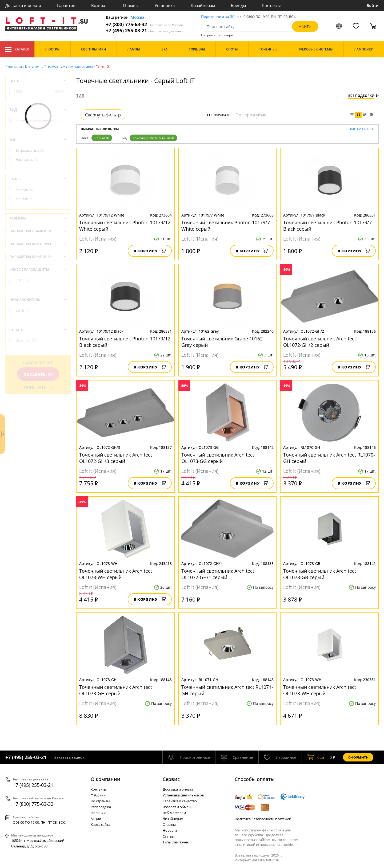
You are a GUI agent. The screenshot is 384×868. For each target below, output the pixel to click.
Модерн (24, 190)
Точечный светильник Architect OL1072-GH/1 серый (218, 574)
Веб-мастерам (174, 813)
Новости (170, 830)
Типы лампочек (176, 842)
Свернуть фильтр (103, 115)
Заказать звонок (69, 757)
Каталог (17, 49)
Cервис (171, 779)
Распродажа (101, 807)
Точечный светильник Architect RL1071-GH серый (227, 690)
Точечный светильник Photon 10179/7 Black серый (327, 226)
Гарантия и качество (180, 801)
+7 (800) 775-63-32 (145, 24)
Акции (96, 819)
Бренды (239, 5)
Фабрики (98, 795)
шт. (316, 757)
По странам (100, 801)
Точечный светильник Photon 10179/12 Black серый (125, 342)
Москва (137, 17)
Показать (38, 374)
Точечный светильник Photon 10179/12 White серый (125, 226)
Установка (165, 5)
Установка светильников (183, 795)
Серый (102, 138)
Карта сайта (100, 824)
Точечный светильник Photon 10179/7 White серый (226, 226)
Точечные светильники (68, 67)
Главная (14, 67)
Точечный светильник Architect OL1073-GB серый (320, 574)
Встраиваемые (30, 150)
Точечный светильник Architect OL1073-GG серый (218, 458)
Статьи (168, 836)
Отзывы (131, 5)
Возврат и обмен (177, 807)
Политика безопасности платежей (263, 819)
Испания (26, 341)
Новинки (98, 813)
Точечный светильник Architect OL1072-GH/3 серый (116, 458)
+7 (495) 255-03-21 (145, 31)
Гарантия (66, 5)
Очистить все (360, 129)
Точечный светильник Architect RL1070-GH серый (329, 458)
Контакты (271, 5)
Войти (373, 5)
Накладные (27, 160)
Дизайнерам (203, 5)
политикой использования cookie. (265, 845)
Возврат (99, 5)
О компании (105, 779)
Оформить (358, 757)
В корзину (150, 251)
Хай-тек (25, 199)
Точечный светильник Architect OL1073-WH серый (116, 574)
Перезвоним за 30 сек (221, 17)
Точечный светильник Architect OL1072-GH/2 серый (320, 342)
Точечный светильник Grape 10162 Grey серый (222, 342)
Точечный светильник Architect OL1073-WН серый (320, 690)
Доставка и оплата (23, 5)
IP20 (22, 280)
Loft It (23, 310)
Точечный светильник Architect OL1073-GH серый (116, 690)
